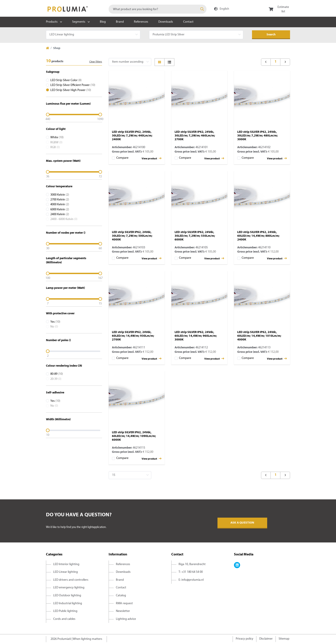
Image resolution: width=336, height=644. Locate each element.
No (54, 327)
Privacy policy (245, 639)
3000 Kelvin (60, 195)
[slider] (74, 115)
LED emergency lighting (69, 588)
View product (152, 158)
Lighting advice (126, 619)
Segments (79, 22)
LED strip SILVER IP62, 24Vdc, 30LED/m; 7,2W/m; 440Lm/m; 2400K (132, 136)
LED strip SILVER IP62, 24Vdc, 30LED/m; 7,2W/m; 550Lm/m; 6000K (195, 236)
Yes (55, 322)
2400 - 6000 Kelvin (64, 219)
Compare (122, 158)
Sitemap (284, 639)
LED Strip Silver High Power (71, 90)
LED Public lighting (65, 611)
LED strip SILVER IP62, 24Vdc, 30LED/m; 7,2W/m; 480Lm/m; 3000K (257, 136)
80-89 (57, 374)
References (141, 22)
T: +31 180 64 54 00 (191, 572)
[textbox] (158, 9)
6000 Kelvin (60, 210)
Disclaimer (266, 639)
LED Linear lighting (66, 572)
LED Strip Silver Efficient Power (73, 85)
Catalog (121, 596)
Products (52, 22)
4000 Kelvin (60, 205)
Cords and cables (64, 619)
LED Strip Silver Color (66, 80)
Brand (120, 22)
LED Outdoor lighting (67, 596)
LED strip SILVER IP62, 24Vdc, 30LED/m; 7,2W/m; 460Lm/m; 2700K (195, 136)
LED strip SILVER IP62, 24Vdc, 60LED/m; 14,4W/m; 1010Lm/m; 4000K (259, 336)
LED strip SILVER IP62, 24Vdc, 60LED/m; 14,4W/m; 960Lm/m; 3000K (196, 336)
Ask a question (242, 523)
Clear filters (96, 62)
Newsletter (123, 611)
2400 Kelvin (60, 214)
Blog (103, 22)
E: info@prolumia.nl (191, 580)
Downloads (166, 22)
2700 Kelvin (60, 200)
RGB (55, 147)
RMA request (124, 603)
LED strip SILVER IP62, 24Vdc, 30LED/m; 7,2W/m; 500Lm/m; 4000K (132, 236)
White (57, 137)
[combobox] (158, 9)
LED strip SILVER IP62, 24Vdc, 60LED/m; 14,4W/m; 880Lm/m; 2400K (258, 236)
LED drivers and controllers (71, 580)
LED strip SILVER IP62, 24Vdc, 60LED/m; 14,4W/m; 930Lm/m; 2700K (133, 336)
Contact (188, 22)
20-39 (56, 379)
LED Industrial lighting (68, 603)
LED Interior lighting (66, 564)
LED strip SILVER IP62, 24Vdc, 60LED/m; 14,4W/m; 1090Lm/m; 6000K (134, 436)
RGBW (56, 143)
